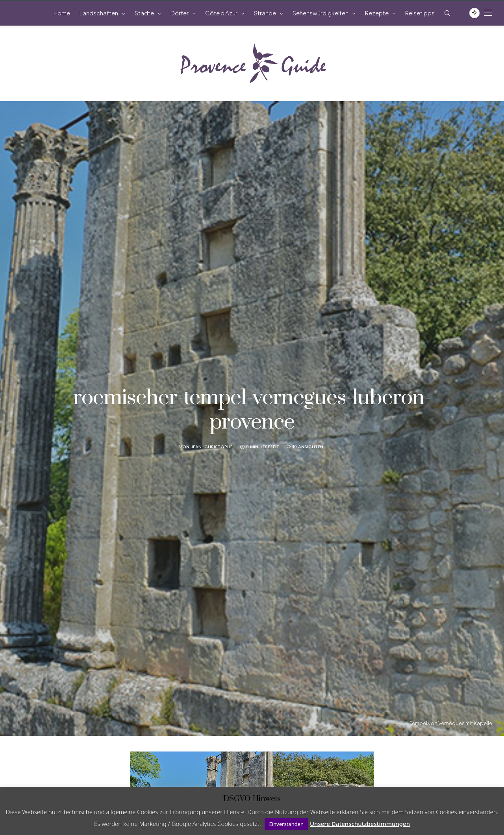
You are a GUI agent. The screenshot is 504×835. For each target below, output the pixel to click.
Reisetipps (420, 13)
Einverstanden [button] (287, 824)
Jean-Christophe (212, 447)
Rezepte (377, 13)
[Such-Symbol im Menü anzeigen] (447, 13)
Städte (144, 13)
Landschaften (99, 13)
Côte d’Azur (221, 13)
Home (62, 13)
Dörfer (180, 13)
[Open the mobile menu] (488, 13)
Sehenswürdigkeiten (321, 13)
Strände (265, 13)
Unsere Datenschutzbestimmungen (360, 824)
